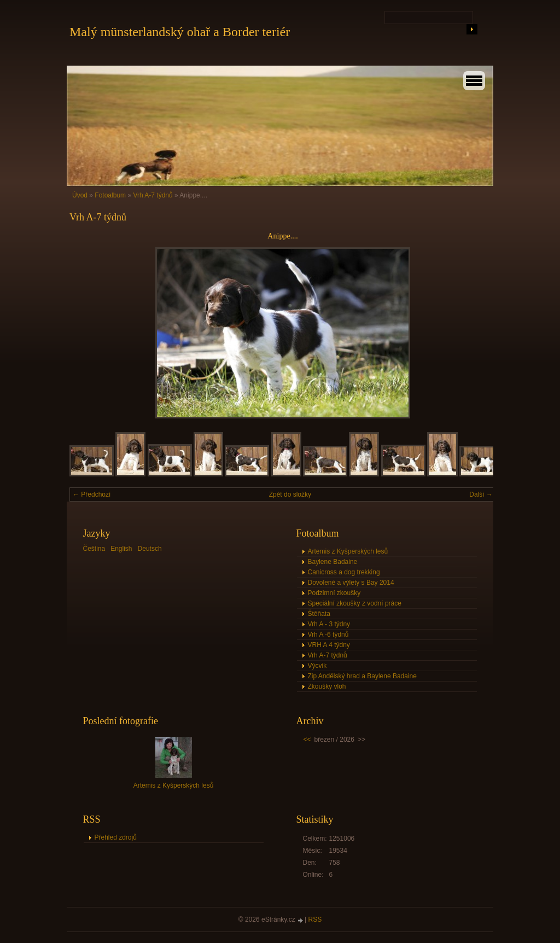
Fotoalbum (110, 195)
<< (307, 740)
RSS (315, 919)
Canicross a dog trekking (344, 572)
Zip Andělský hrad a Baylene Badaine (362, 676)
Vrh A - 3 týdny (329, 624)
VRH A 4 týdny (329, 645)
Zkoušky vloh (327, 686)
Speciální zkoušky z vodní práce (355, 603)
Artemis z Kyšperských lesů (348, 551)
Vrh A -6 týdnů (328, 635)
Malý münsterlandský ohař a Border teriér (180, 32)
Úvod (80, 195)
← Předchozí (92, 494)
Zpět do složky (290, 494)
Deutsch (150, 549)
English (121, 549)
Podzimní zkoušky (334, 593)
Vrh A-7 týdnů (153, 195)
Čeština (94, 549)
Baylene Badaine (333, 562)
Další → (481, 494)
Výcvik (317, 666)
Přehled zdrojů (116, 837)
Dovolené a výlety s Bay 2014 (351, 583)
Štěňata (319, 614)
